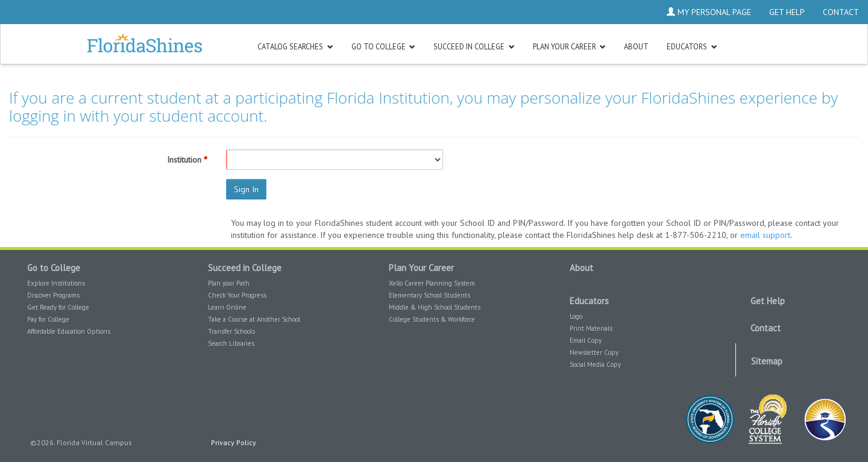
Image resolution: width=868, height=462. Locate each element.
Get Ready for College (58, 307)
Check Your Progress (237, 295)
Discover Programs (53, 295)
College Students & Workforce (432, 319)
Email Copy (586, 340)
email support (765, 235)
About (581, 268)
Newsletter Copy (594, 352)
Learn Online (227, 307)
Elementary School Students (429, 295)
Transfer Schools (231, 331)
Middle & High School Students (435, 307)
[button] (295, 46)
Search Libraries (231, 343)
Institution (184, 160)
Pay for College (48, 319)
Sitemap (767, 361)
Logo (576, 316)
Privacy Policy (234, 442)
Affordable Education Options (69, 331)
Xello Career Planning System (432, 283)
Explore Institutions (56, 283)
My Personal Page (709, 12)
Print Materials (591, 328)
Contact (841, 12)
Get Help (787, 12)
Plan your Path (229, 283)
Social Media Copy (595, 364)
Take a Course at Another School (254, 319)
